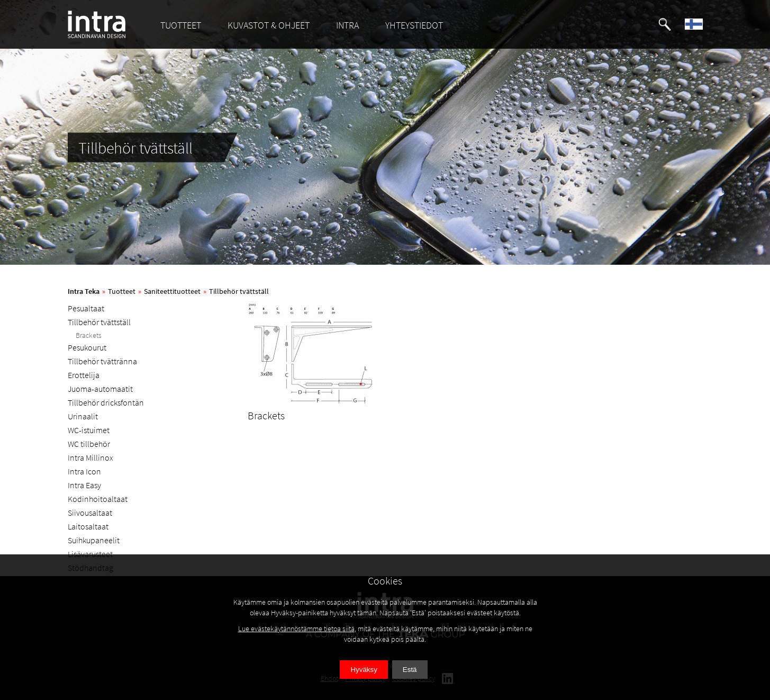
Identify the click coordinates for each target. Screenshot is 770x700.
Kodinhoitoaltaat (98, 499)
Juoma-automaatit (100, 389)
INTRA (347, 25)
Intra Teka (84, 291)
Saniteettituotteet (172, 291)
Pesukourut (87, 347)
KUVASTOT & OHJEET (269, 25)
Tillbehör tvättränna (102, 361)
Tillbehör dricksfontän (106, 402)
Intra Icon (84, 471)
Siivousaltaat (90, 513)
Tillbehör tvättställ (239, 291)
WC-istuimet (89, 430)
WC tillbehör (89, 444)
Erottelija (84, 375)
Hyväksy (364, 670)
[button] (665, 24)
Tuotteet (122, 291)
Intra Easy (84, 485)
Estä (410, 670)
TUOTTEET (181, 25)
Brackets (89, 335)
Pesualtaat (86, 308)
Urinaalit (83, 416)
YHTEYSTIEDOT (414, 25)
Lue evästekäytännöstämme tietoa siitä (296, 629)
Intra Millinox (90, 457)
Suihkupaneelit (94, 540)
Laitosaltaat (88, 526)
